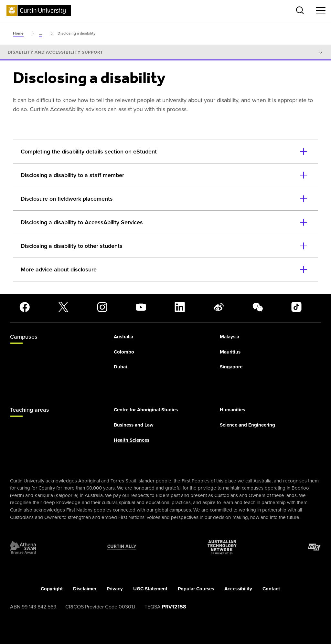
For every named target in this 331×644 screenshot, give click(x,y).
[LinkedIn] (180, 307)
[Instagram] (102, 307)
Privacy (115, 589)
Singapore (231, 367)
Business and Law (134, 425)
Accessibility (238, 589)
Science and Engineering (247, 425)
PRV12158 (174, 607)
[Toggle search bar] (300, 10)
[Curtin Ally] (122, 547)
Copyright (52, 589)
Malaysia (230, 337)
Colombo (124, 352)
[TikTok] (296, 307)
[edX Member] (315, 547)
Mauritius (230, 352)
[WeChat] (258, 307)
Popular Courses (196, 589)
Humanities (232, 410)
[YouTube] (141, 307)
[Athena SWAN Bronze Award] (23, 547)
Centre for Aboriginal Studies (146, 410)
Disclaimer (85, 589)
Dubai (120, 367)
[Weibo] (219, 307)
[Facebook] (25, 307)
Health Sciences (132, 440)
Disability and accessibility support (55, 52)
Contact (271, 589)
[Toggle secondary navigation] (321, 10)
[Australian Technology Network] (222, 547)
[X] (63, 307)
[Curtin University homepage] (39, 11)
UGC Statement (150, 589)
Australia (123, 337)
